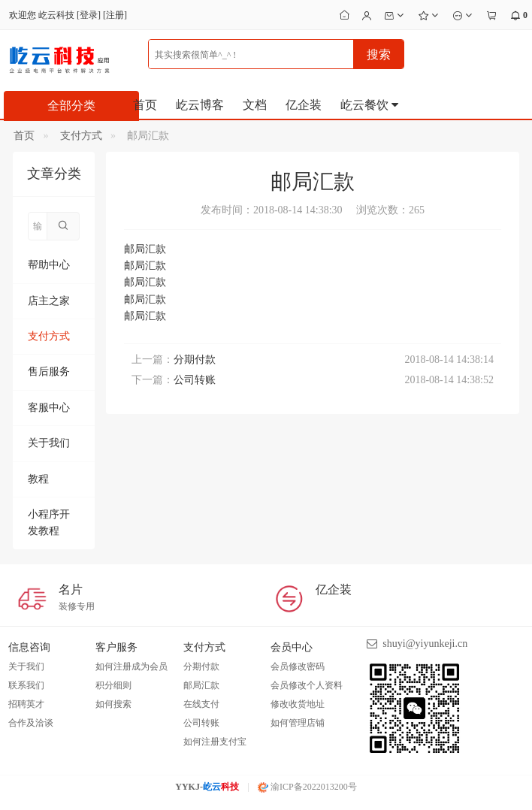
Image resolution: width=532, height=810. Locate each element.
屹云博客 (200, 105)
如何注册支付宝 (215, 742)
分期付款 (195, 360)
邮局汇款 (201, 685)
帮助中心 (49, 265)
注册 (115, 15)
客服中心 (49, 408)
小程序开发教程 (49, 523)
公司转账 (195, 380)
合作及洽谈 (31, 723)
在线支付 (201, 704)
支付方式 (81, 136)
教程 (38, 479)
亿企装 (304, 105)
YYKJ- (207, 787)
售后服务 (49, 372)
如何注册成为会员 (131, 666)
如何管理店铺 (298, 723)
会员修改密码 (298, 666)
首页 (145, 105)
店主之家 (49, 301)
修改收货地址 (298, 704)
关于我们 (49, 443)
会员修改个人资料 (307, 685)
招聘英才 (26, 704)
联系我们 (26, 685)
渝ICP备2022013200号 (307, 787)
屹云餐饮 (370, 105)
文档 (255, 105)
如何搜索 (113, 704)
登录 (89, 15)
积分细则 (113, 685)
